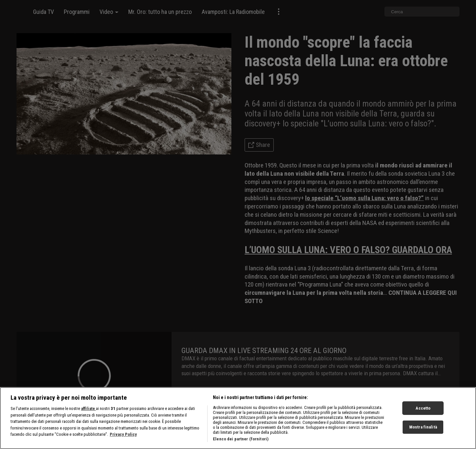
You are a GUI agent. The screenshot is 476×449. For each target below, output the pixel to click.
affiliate (88, 411)
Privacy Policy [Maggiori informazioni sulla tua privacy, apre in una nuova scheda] (123, 437)
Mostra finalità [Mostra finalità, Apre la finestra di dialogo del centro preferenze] (423, 429)
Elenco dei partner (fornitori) (241, 441)
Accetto (423, 410)
